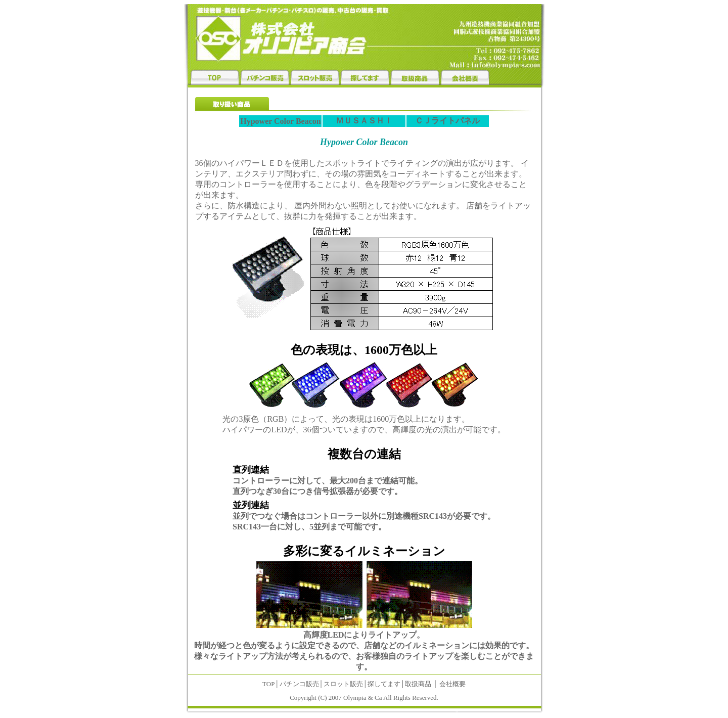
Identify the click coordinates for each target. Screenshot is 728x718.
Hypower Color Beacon (280, 121)
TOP (268, 684)
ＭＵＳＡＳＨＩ (364, 121)
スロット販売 (343, 684)
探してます (384, 684)
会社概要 (452, 684)
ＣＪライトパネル (447, 121)
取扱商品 (418, 684)
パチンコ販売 (299, 684)
